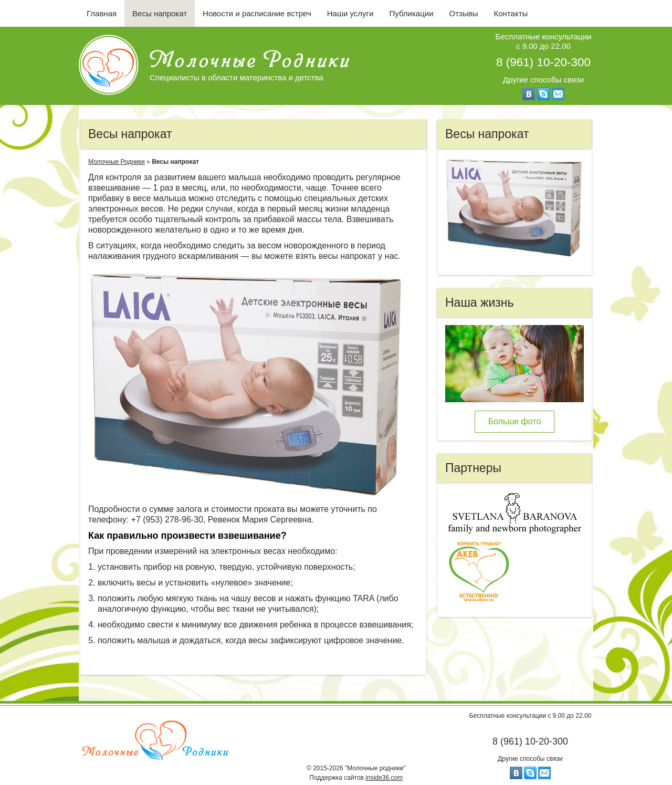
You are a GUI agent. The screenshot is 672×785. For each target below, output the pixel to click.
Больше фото (515, 421)
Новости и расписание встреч (257, 13)
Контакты (511, 13)
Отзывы (464, 13)
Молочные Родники (117, 162)
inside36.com (384, 778)
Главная (102, 13)
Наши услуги (350, 13)
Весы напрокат (160, 13)
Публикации (411, 13)
